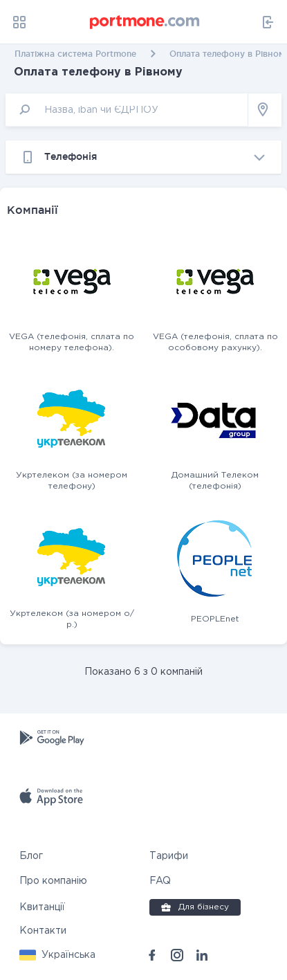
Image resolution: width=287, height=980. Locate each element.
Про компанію (53, 881)
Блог (31, 856)
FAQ (160, 881)
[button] (57, 955)
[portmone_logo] (145, 22)
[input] (127, 110)
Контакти (43, 931)
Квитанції (42, 907)
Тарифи (169, 856)
